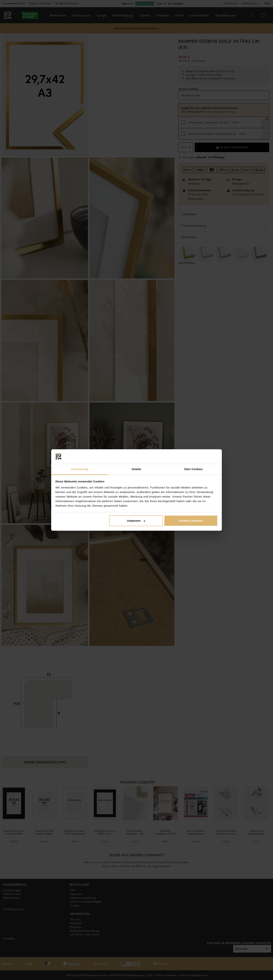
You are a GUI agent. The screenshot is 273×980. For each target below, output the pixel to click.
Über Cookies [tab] (193, 469)
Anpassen (136, 521)
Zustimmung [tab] (80, 469)
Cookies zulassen (191, 521)
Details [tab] (136, 469)
